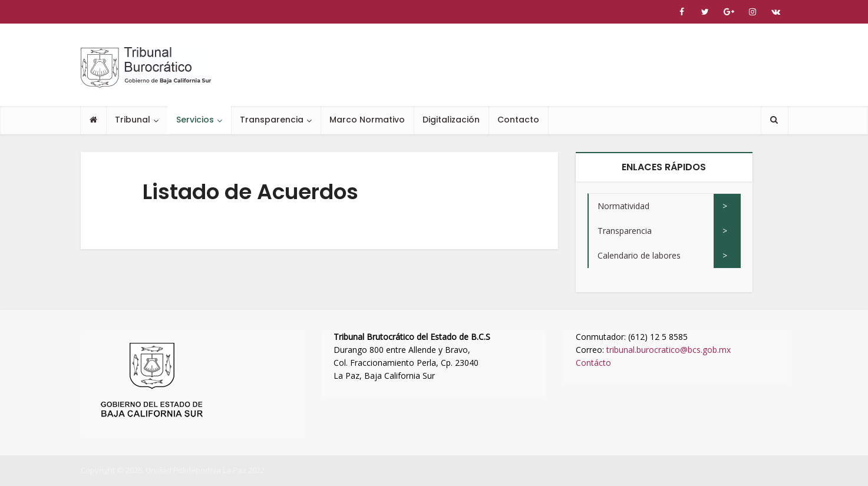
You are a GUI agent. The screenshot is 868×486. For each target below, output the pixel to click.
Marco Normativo (367, 120)
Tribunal (133, 120)
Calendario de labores (639, 255)
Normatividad (623, 206)
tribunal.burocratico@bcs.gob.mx (669, 350)
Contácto (593, 363)
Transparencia (272, 120)
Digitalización (451, 120)
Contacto (518, 120)
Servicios (195, 120)
